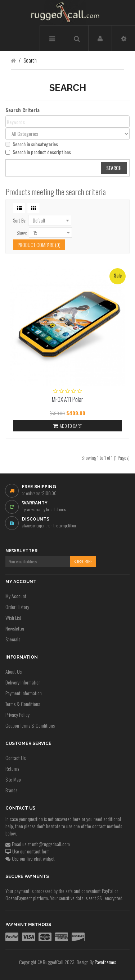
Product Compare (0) (39, 245)
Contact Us (15, 758)
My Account (16, 596)
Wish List (13, 617)
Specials (13, 639)
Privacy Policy (17, 715)
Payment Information (24, 693)
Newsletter (15, 628)
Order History (17, 607)
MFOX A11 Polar (67, 399)
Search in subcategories (32, 144)
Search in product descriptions (38, 152)
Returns (12, 768)
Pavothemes (105, 962)
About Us (13, 671)
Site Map (13, 779)
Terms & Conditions (23, 704)
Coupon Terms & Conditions (30, 725)
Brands (11, 790)
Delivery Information (23, 682)
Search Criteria (22, 110)
